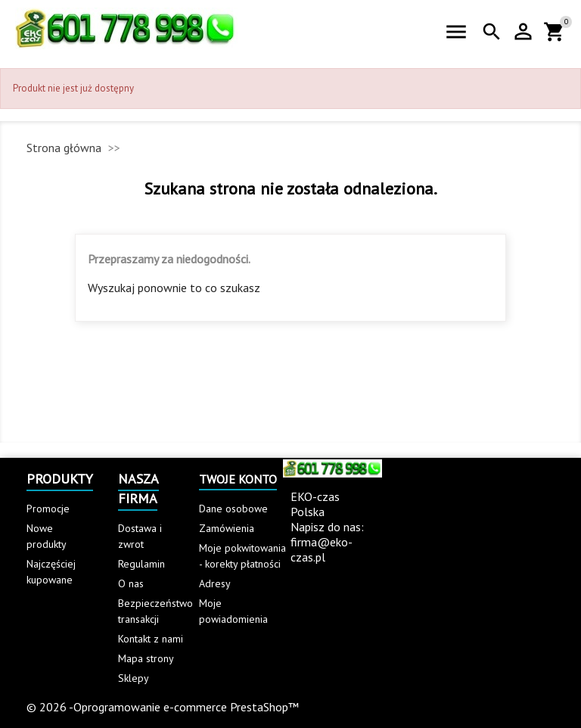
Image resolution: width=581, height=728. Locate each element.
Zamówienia (227, 528)
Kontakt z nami (151, 639)
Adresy (215, 583)
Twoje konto (238, 479)
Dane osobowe (233, 509)
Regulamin (141, 564)
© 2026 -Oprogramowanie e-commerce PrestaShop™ (163, 707)
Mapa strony (146, 658)
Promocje (48, 509)
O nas (131, 583)
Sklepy (134, 678)
